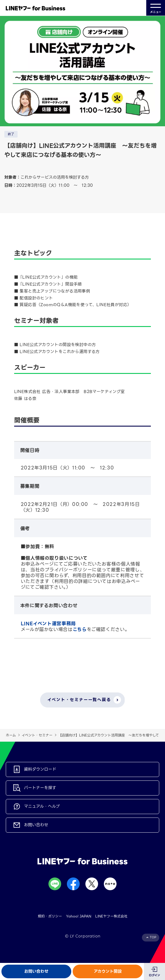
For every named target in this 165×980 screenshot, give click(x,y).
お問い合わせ (36, 971)
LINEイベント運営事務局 (48, 624)
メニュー (156, 8)
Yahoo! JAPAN (79, 916)
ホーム (11, 735)
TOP (153, 937)
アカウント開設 (108, 971)
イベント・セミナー (37, 735)
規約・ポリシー (50, 916)
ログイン (154, 975)
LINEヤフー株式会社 (111, 916)
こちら (80, 629)
